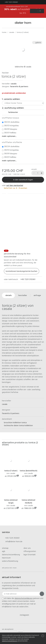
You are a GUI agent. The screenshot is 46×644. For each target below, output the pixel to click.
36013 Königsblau (10, 126)
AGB (4, 551)
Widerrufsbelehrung (10, 561)
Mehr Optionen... (9, 136)
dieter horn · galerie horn (23, 23)
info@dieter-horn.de (12, 542)
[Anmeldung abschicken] (42, 594)
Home (4, 32)
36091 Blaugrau (10, 129)
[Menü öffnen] (5, 23)
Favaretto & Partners (19, 87)
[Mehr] (42, 173)
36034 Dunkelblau (11, 122)
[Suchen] (41, 23)
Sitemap (5, 548)
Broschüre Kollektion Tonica (14, 423)
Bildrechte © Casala (23, 67)
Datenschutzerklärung (11, 555)
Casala (12, 32)
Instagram (23, 615)
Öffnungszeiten (30, 551)
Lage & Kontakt (30, 555)
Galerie (37, 43)
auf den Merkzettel (15, 185)
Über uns (27, 548)
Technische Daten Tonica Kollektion (17, 425)
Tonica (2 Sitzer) (23, 32)
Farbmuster (12, 112)
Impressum (6, 558)
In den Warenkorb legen (23, 180)
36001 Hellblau (9, 133)
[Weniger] (34, 173)
